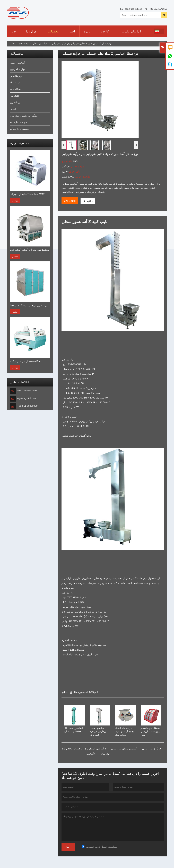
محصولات (53, 32)
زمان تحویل (75, 171)
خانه (14, 32)
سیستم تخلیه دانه (18, 122)
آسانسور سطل (40, 43)
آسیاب (13, 109)
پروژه (87, 32)
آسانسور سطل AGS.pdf (84, 692)
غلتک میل (14, 96)
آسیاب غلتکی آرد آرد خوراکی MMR (27, 194)
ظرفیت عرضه (82, 177)
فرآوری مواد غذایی (151, 749)
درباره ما (31, 32)
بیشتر (15, 200)
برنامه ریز (15, 102)
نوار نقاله (105, 754)
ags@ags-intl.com (134, 9)
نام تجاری (67, 161)
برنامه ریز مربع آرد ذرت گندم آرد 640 (28, 305)
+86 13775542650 (158, 9)
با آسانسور (90, 754)
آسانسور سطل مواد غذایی (124, 749)
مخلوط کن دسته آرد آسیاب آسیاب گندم (29, 250)
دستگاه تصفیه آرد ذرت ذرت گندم (26, 361)
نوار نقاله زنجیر (17, 69)
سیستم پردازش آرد (19, 129)
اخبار (72, 32)
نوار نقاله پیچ (16, 76)
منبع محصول (77, 166)
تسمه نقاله (15, 83)
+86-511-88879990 (27, 406)
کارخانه (104, 32)
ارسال (68, 847)
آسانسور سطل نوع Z (96, 749)
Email (70, 200)
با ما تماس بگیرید (132, 32)
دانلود (88, 201)
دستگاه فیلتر (16, 89)
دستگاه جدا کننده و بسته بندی (24, 116)
